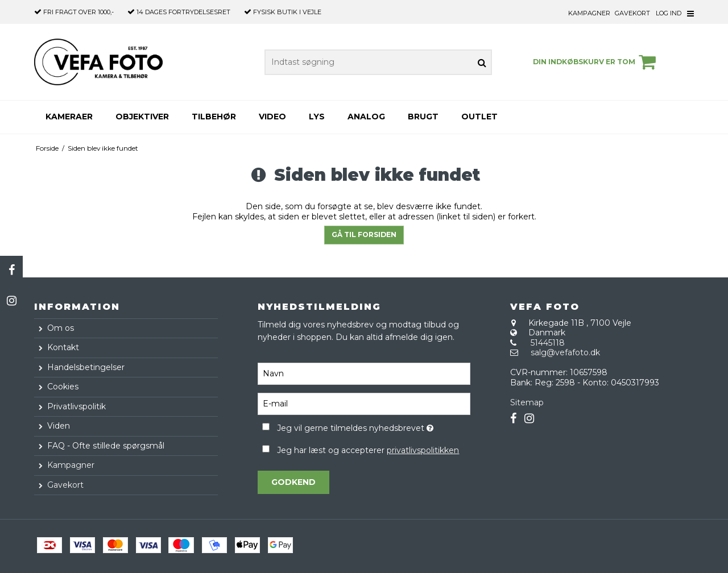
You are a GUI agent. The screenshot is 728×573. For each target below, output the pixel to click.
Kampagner (589, 13)
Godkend (293, 482)
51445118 (548, 343)
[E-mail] (364, 404)
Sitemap (527, 402)
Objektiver (142, 117)
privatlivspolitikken (423, 450)
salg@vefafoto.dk (565, 352)
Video (272, 117)
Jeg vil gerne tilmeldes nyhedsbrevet (373, 426)
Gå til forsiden (364, 234)
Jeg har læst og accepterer (368, 450)
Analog (366, 117)
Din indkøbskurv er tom (596, 62)
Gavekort (632, 13)
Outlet (479, 117)
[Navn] (364, 373)
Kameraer (69, 117)
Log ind (669, 13)
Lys (317, 117)
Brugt (423, 117)
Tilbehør (214, 117)
